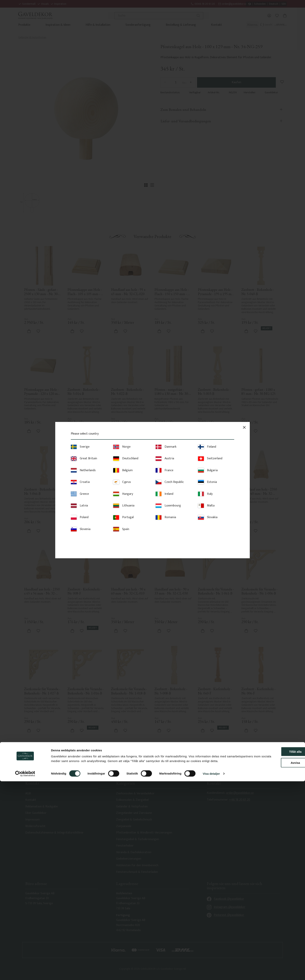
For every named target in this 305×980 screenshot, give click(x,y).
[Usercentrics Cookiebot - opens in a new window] (25, 972)
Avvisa (273, 957)
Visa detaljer (211, 972)
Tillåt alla (273, 946)
